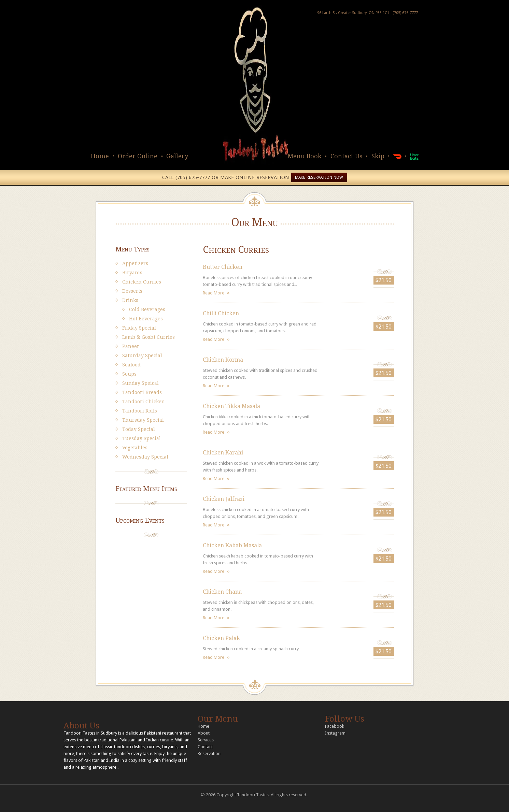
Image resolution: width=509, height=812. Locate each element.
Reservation (209, 753)
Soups (129, 374)
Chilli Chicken (221, 313)
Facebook (335, 726)
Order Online (138, 156)
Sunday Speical (140, 383)
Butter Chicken (223, 267)
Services (206, 740)
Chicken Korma (223, 360)
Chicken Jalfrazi (224, 499)
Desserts (132, 291)
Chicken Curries (142, 282)
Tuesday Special (142, 438)
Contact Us (347, 156)
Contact (205, 747)
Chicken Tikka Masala (231, 406)
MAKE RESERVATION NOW (319, 177)
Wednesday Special (145, 457)
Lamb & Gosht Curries (149, 337)
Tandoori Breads (142, 392)
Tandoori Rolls (140, 411)
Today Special (139, 429)
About (204, 733)
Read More (214, 293)
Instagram (335, 733)
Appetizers (135, 263)
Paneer (131, 346)
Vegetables (135, 448)
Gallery (177, 156)
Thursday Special (143, 420)
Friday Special (139, 328)
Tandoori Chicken (144, 402)
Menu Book (305, 156)
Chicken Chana (222, 592)
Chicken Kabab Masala (232, 545)
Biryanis (132, 273)
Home (100, 156)
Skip (378, 156)
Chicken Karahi (223, 453)
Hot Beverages (146, 319)
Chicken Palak (221, 638)
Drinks (130, 300)
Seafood (131, 365)
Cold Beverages (147, 309)
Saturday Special (142, 356)
